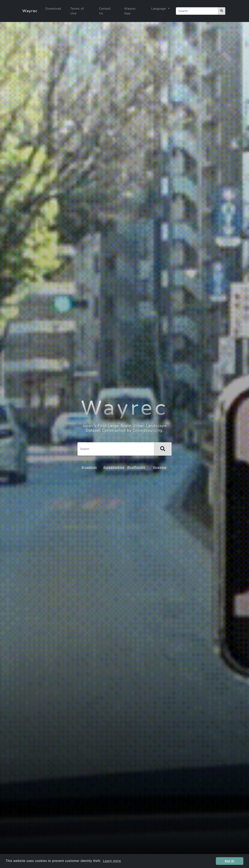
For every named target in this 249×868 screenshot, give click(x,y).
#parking (160, 467)
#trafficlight (136, 467)
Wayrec (30, 11)
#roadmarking (114, 467)
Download (53, 9)
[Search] (197, 11)
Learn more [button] (112, 861)
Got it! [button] (230, 861)
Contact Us (105, 11)
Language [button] (159, 9)
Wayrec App (130, 11)
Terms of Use (77, 11)
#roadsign (89, 467)
